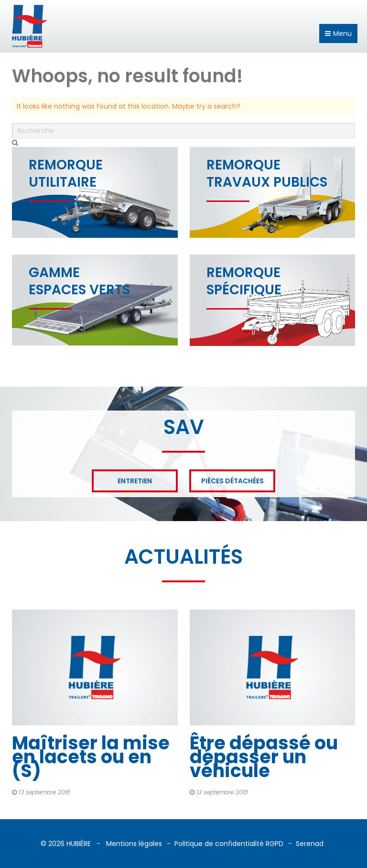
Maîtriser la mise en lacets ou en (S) (91, 757)
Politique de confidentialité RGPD (229, 844)
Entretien (135, 481)
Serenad (310, 844)
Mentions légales (134, 844)
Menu (338, 33)
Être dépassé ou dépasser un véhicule (264, 757)
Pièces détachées (232, 481)
